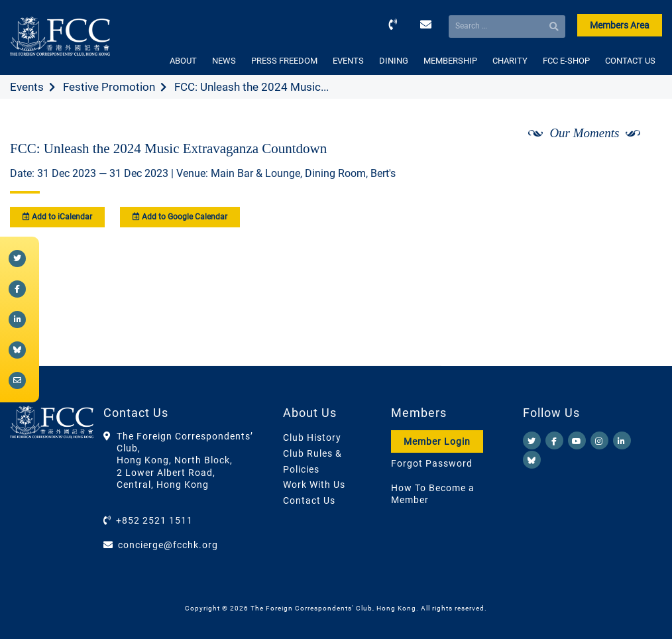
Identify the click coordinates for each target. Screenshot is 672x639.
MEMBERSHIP (450, 61)
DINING (394, 61)
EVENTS (348, 61)
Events (27, 87)
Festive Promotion (109, 87)
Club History (312, 437)
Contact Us (309, 500)
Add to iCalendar (57, 217)
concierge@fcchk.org (168, 545)
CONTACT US (630, 61)
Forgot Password (432, 463)
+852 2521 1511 (154, 520)
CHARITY (510, 61)
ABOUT (183, 61)
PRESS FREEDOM (284, 61)
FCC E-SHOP (566, 61)
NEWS (224, 61)
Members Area (620, 25)
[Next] (638, 168)
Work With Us (314, 485)
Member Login (437, 441)
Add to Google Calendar (180, 217)
